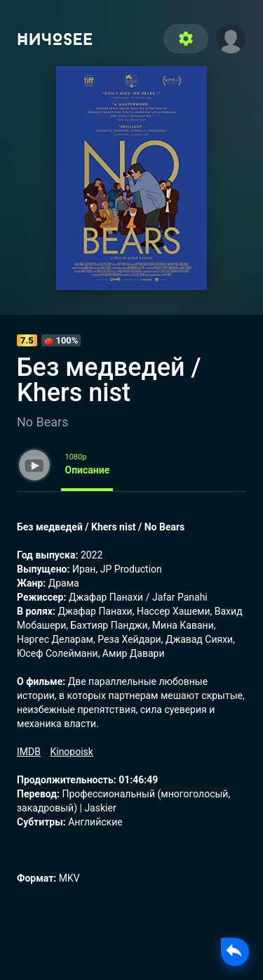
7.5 (27, 340)
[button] (231, 37)
